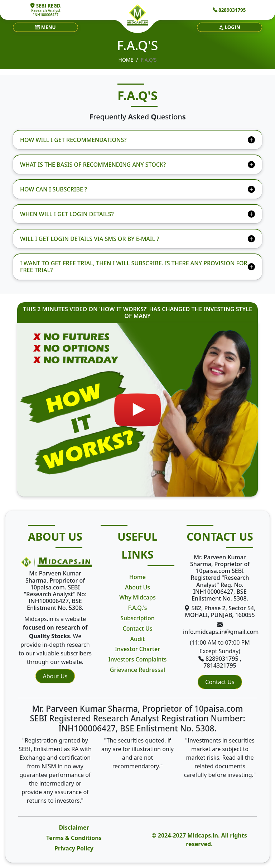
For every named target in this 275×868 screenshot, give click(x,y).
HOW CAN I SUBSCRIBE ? (54, 189)
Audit (138, 639)
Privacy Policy (74, 848)
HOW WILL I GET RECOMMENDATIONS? (73, 140)
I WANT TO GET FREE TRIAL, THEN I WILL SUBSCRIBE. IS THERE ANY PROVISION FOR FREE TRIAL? (134, 267)
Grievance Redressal (137, 670)
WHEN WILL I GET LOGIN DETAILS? (67, 214)
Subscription (137, 618)
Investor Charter (137, 649)
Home (126, 60)
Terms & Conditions (74, 838)
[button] (45, 27)
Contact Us (138, 629)
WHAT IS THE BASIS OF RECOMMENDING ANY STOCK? (93, 165)
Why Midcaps (137, 597)
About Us (55, 676)
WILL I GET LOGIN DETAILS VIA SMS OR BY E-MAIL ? (90, 239)
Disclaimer (74, 827)
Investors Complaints (137, 659)
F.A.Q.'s (137, 608)
